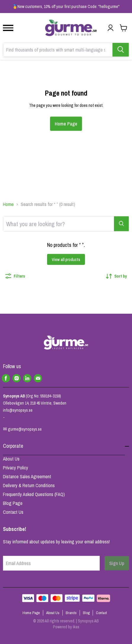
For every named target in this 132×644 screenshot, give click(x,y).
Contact (101, 613)
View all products (66, 260)
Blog (86, 613)
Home (8, 204)
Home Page (66, 124)
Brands (71, 613)
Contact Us (13, 512)
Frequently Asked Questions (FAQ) (34, 494)
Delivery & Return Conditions (29, 485)
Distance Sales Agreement (27, 476)
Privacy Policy (16, 468)
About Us (11, 459)
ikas (76, 627)
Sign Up (117, 563)
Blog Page (13, 503)
